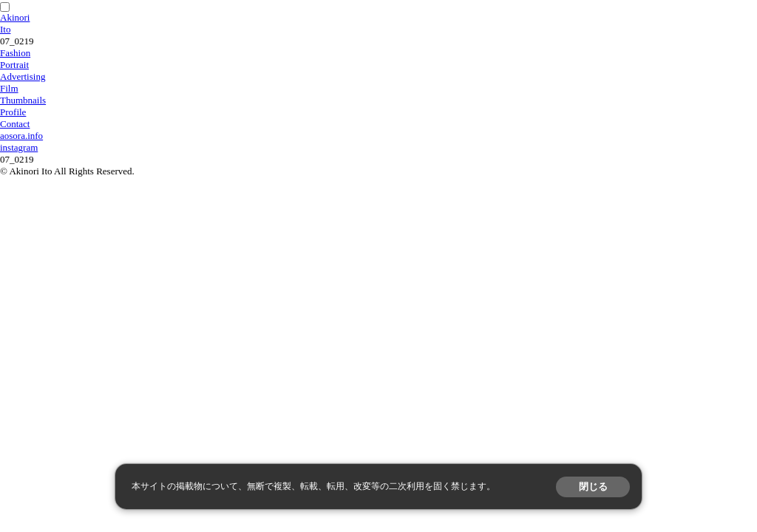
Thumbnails (23, 100)
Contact (15, 124)
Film (9, 88)
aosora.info (21, 136)
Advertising (23, 76)
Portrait (14, 65)
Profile (13, 112)
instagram (19, 147)
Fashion (15, 53)
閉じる (593, 487)
